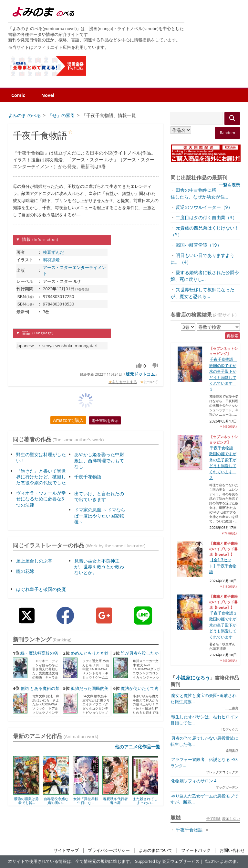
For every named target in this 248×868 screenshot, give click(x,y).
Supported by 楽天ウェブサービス (167, 861)
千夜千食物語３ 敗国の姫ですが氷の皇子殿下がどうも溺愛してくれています (225, 625)
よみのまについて (156, 850)
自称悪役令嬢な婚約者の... (56, 801)
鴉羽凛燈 (51, 260)
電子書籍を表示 (105, 420)
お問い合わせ (232, 850)
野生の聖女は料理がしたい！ (41, 457)
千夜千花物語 (88, 477)
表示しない (231, 818)
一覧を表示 (229, 185)
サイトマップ (66, 850)
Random (227, 133)
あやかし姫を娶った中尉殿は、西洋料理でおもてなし (99, 460)
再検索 (232, 336)
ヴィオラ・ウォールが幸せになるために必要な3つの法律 (41, 499)
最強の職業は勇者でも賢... (26, 801)
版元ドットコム (140, 374)
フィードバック (196, 850)
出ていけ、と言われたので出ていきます (99, 496)
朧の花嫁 (25, 571)
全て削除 (213, 818)
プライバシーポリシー (109, 850)
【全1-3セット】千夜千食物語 (223, 566)
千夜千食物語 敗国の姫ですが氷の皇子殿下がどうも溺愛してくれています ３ (223, 463)
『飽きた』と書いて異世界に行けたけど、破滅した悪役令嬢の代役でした (41, 477)
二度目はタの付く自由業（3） (206, 217)
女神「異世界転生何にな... (86, 801)
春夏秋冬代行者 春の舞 (115, 801)
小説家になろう (193, 678)
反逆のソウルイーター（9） (204, 207)
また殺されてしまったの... (145, 801)
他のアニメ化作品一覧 (138, 747)
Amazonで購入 (68, 420)
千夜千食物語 (189, 830)
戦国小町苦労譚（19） (199, 245)
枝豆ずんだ (53, 252)
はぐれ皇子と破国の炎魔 (41, 589)
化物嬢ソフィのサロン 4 (194, 781)
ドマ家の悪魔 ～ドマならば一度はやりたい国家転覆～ (100, 515)
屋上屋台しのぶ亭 (34, 561)
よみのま (228, 861)
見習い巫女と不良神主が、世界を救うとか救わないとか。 (99, 567)
